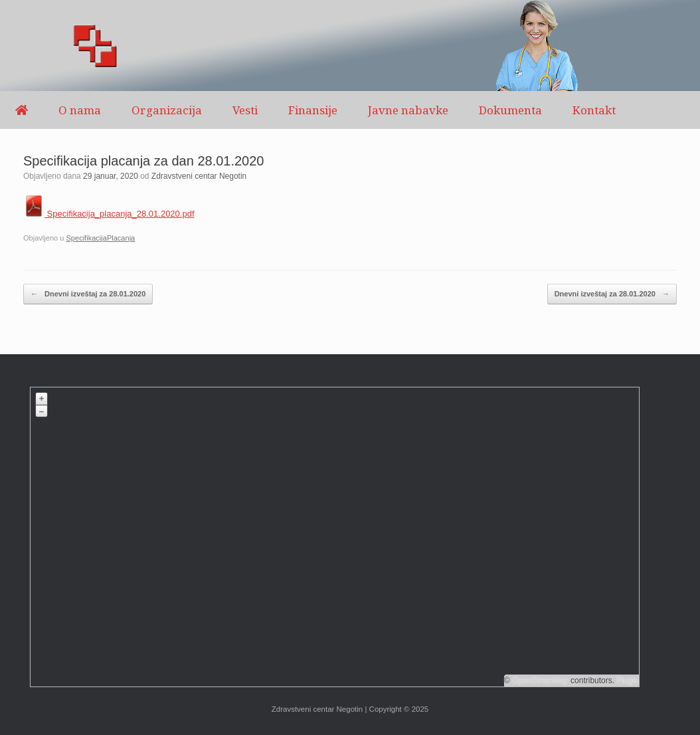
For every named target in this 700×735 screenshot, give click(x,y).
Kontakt (594, 110)
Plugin (627, 681)
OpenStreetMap (540, 681)
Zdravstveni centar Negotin (199, 176)
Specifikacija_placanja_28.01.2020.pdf (109, 214)
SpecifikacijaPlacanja (100, 238)
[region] (350, 46)
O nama (80, 110)
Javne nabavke (408, 110)
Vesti (245, 110)
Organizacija (167, 110)
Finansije (313, 110)
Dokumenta (510, 110)
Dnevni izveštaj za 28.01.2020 (88, 294)
